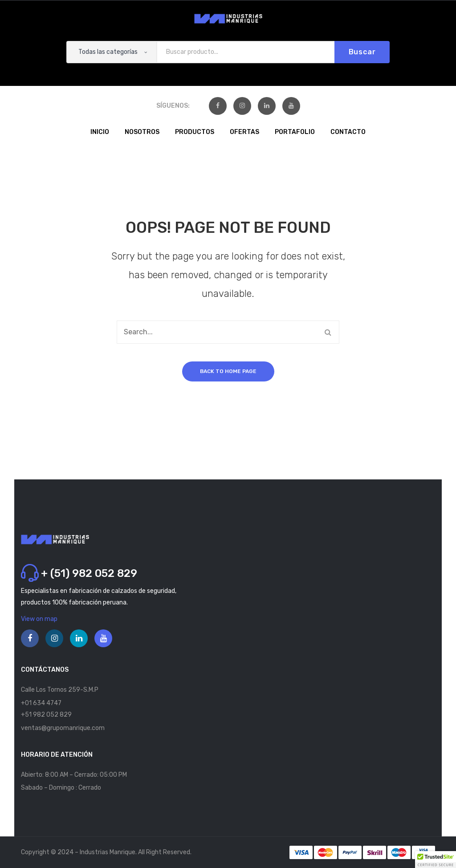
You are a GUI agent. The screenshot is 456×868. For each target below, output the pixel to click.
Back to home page (228, 371)
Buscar (362, 52)
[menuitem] (100, 133)
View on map (39, 619)
